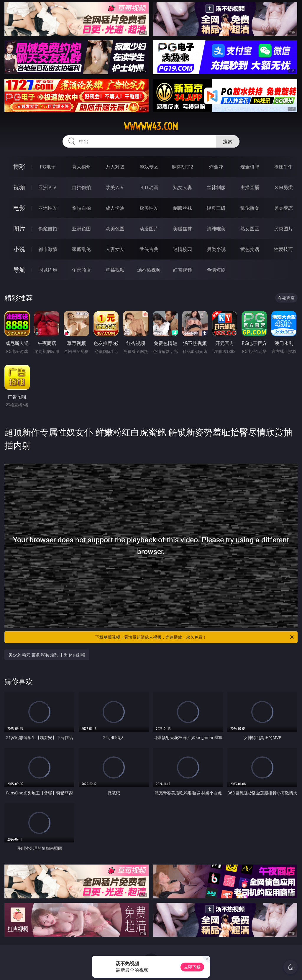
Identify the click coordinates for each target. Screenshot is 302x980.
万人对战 (115, 167)
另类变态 (283, 208)
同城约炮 (48, 270)
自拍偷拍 (81, 187)
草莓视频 (115, 270)
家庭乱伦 (81, 249)
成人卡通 (115, 208)
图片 (19, 228)
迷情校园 (183, 249)
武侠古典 (149, 249)
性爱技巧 (283, 249)
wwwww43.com (151, 126)
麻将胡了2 (182, 167)
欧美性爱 (149, 208)
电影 (19, 208)
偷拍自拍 (81, 208)
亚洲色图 (81, 229)
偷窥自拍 (48, 229)
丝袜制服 (216, 187)
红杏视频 (183, 270)
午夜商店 (81, 270)
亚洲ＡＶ (48, 187)
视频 (19, 187)
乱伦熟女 (250, 208)
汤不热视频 (149, 270)
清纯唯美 (216, 229)
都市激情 (48, 249)
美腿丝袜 (183, 229)
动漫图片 (149, 229)
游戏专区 (149, 167)
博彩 (19, 167)
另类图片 (283, 229)
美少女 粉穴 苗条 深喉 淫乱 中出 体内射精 (47, 655)
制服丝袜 (183, 208)
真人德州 (81, 167)
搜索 (228, 141)
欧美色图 (115, 229)
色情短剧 (216, 270)
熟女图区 (250, 229)
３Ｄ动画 (149, 187)
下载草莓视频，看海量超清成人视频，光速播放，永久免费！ (195, 637)
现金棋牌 (250, 167)
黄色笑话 (250, 249)
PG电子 (48, 167)
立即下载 (192, 967)
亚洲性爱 (48, 208)
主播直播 (250, 187)
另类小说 (216, 249)
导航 (19, 270)
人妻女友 (115, 249)
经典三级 (216, 208)
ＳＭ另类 (283, 187)
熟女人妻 (183, 187)
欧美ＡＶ (115, 187)
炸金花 (216, 167)
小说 (19, 249)
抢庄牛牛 (283, 167)
